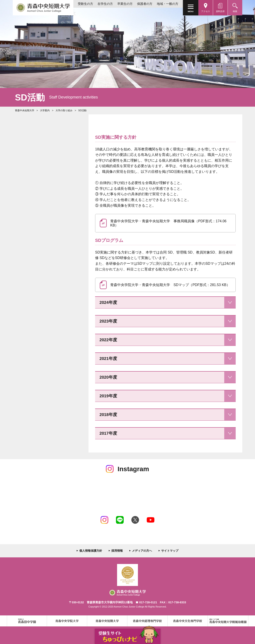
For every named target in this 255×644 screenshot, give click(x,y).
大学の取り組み (64, 110)
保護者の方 (145, 4)
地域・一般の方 (168, 4)
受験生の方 (85, 4)
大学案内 (45, 110)
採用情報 (117, 551)
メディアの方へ (142, 551)
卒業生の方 (125, 4)
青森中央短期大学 (43, 8)
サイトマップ (170, 551)
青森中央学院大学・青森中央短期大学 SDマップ (170, 285)
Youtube (151, 520)
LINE (120, 520)
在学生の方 (105, 4)
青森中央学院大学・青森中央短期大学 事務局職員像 (168, 223)
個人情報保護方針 (91, 551)
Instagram (104, 520)
